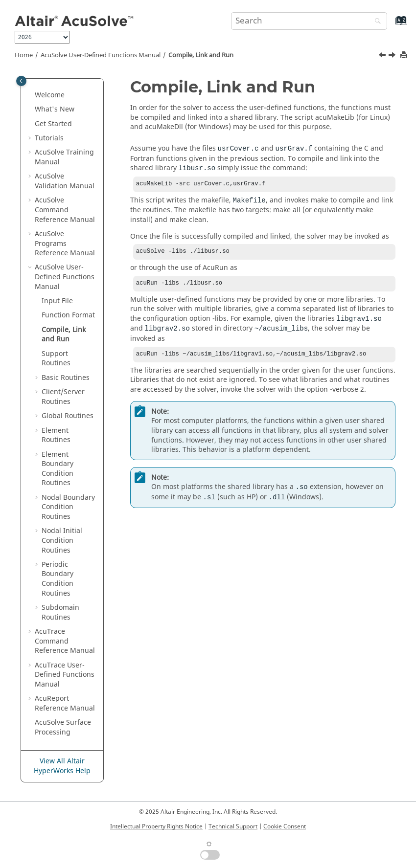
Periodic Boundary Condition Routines (58, 579)
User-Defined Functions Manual (101, 55)
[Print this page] (405, 56)
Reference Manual (65, 703)
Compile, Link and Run (201, 55)
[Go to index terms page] (391, 25)
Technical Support (233, 826)
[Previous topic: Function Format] (383, 56)
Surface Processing (63, 727)
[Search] (375, 22)
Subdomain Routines (60, 612)
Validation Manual (65, 181)
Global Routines (68, 416)
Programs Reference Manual (65, 244)
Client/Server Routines (63, 397)
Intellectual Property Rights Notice (156, 826)
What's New (55, 109)
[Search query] (309, 21)
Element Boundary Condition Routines (58, 469)
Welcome (50, 95)
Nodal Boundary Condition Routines (68, 507)
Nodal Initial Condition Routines (62, 540)
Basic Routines (66, 378)
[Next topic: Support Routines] (393, 56)
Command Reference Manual (65, 210)
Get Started (53, 124)
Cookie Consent (285, 826)
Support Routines (56, 359)
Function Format (68, 315)
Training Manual (64, 157)
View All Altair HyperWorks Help (62, 766)
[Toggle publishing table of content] (21, 81)
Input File (57, 301)
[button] (31, 95)
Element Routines (56, 435)
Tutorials (49, 138)
